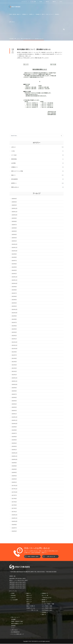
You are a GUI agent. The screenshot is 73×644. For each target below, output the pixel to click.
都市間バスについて (47, 602)
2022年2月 (14, 336)
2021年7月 (14, 355)
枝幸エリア (29, 602)
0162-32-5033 (18, 582)
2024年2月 (14, 274)
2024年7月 (14, 261)
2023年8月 (14, 290)
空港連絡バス (45, 613)
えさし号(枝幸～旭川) (47, 608)
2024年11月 (15, 248)
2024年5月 (14, 267)
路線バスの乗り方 (31, 606)
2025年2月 (14, 241)
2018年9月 (14, 463)
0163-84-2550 (18, 584)
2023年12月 (15, 277)
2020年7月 (14, 394)
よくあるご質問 (32, 2)
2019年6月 (14, 437)
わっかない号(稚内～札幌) (48, 604)
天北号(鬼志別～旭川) (47, 610)
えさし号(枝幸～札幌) (47, 606)
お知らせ (19, 39)
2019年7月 (14, 434)
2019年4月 (14, 443)
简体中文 (47, 2)
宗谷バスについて (15, 617)
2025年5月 (14, 231)
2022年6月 (14, 326)
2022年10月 (15, 313)
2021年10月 (15, 349)
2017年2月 (14, 509)
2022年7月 (14, 323)
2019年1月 (14, 450)
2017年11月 (15, 489)
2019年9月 (14, 427)
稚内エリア (29, 596)
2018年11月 (15, 456)
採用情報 (13, 626)
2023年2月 (14, 306)
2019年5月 (14, 440)
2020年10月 (15, 385)
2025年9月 (14, 218)
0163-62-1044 (18, 588)
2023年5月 (14, 300)
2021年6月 (14, 359)
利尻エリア (29, 600)
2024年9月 (14, 254)
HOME (11, 14)
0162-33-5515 (18, 579)
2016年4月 (14, 531)
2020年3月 (14, 407)
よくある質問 (14, 600)
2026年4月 (14, 199)
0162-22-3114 (21, 581)
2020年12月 (15, 378)
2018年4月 (14, 476)
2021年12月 (15, 342)
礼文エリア (29, 598)
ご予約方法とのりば (47, 598)
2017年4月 (14, 502)
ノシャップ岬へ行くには (32, 610)
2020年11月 (15, 381)
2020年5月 (14, 401)
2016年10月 (15, 522)
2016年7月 (14, 528)
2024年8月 (14, 257)
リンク (13, 628)
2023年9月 (14, 287)
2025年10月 (15, 215)
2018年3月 (14, 479)
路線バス (29, 594)
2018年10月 (15, 460)
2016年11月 (15, 518)
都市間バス (44, 600)
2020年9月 (14, 388)
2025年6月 (14, 228)
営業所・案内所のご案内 (17, 622)
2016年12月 (15, 515)
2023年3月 (14, 303)
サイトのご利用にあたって (18, 634)
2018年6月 (14, 469)
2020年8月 (14, 391)
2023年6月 (14, 297)
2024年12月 (15, 244)
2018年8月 (14, 466)
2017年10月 (15, 492)
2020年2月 (14, 411)
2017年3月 (14, 505)
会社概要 (13, 620)
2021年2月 (14, 372)
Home (12, 39)
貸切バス (44, 615)
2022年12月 (15, 310)
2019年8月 (14, 430)
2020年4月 (14, 404)
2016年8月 (14, 525)
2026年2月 (14, 205)
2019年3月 (14, 447)
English (40, 2)
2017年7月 (14, 496)
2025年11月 (15, 212)
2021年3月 (14, 368)
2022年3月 (14, 332)
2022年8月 (14, 319)
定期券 (28, 604)
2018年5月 (14, 473)
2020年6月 (14, 398)
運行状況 (13, 596)
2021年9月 (14, 352)
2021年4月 (14, 365)
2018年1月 (14, 482)
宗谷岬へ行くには (31, 608)
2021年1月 (14, 375)
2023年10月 (15, 284)
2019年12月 (15, 417)
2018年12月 (15, 453)
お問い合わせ (14, 630)
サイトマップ (22, 2)
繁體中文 (54, 2)
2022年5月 (14, 329)
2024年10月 (15, 251)
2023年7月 (14, 293)
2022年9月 (14, 316)
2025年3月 (14, 238)
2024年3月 (14, 271)
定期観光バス (45, 594)
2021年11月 (15, 346)
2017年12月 (15, 486)
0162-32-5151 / (41, 572)
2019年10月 (15, 424)
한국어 (61, 2)
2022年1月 (14, 339)
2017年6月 (14, 499)
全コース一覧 (45, 596)
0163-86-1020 (18, 586)
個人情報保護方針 (15, 632)
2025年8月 (14, 222)
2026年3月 (14, 202)
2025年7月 (14, 225)
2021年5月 (14, 362)
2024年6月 (14, 264)
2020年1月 (14, 414)
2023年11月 (15, 280)
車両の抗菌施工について (17, 624)
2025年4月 (14, 235)
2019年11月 (15, 421)
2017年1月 (14, 512)
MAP (32, 572)
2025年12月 (15, 209)
